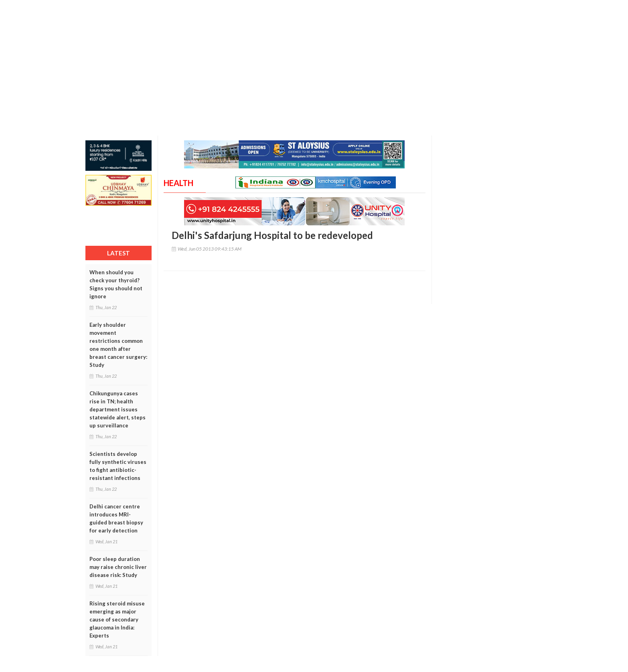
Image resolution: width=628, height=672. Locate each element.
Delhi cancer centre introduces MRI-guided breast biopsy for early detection (116, 518)
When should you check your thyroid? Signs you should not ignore (116, 284)
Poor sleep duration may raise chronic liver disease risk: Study (118, 567)
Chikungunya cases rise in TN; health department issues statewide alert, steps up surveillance (117, 409)
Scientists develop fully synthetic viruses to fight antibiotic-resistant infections (118, 466)
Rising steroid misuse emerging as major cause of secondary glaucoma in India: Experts (117, 619)
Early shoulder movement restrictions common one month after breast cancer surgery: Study (118, 345)
